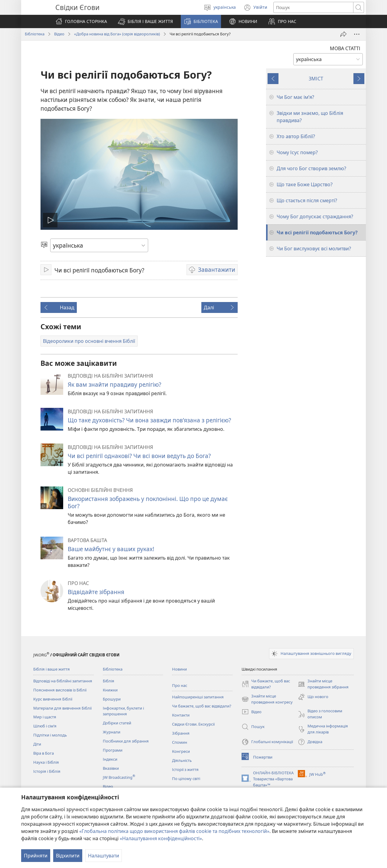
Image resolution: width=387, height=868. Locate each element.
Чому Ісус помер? (297, 152)
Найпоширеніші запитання (198, 697)
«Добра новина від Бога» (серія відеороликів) (117, 34)
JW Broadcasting (119, 777)
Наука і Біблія (46, 762)
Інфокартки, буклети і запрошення (123, 711)
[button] (145, 21)
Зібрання (181, 733)
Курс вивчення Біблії (53, 699)
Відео (59, 34)
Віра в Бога (44, 753)
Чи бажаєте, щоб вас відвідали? (202, 706)
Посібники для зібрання (126, 741)
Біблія (109, 681)
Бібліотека (35, 34)
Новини (179, 669)
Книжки (110, 690)
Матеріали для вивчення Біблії (62, 708)
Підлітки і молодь (50, 735)
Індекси (110, 759)
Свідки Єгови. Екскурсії (193, 724)
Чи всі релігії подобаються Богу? (317, 232)
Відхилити (68, 856)
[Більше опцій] (357, 34)
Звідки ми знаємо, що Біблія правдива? (310, 117)
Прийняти (36, 856)
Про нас (180, 685)
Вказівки (111, 768)
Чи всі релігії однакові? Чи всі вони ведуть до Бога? (139, 456)
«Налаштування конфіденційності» (161, 838)
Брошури (112, 699)
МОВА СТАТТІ (345, 48)
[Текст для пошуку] (313, 7)
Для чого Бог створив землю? (311, 168)
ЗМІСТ (316, 79)
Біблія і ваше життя (52, 669)
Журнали (112, 732)
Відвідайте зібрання (96, 592)
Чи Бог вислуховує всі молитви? (314, 249)
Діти (37, 744)
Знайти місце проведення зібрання (323, 684)
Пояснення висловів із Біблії (60, 690)
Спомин (180, 742)
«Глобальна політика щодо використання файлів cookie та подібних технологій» (174, 831)
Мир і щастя (45, 717)
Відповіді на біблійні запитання (63, 681)
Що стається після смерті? (307, 200)
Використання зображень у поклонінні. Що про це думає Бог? (148, 502)
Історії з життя (185, 769)
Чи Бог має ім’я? (295, 97)
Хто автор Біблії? (296, 136)
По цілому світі (186, 779)
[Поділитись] (343, 34)
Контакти (181, 715)
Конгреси (181, 751)
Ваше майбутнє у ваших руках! (111, 549)
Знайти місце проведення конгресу (267, 699)
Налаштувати (104, 856)
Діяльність (182, 760)
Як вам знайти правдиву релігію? (114, 384)
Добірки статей (117, 723)
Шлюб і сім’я (45, 726)
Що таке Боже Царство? (305, 184)
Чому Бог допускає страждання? (315, 216)
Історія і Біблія (47, 771)
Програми (113, 750)
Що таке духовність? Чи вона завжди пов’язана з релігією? (149, 420)
